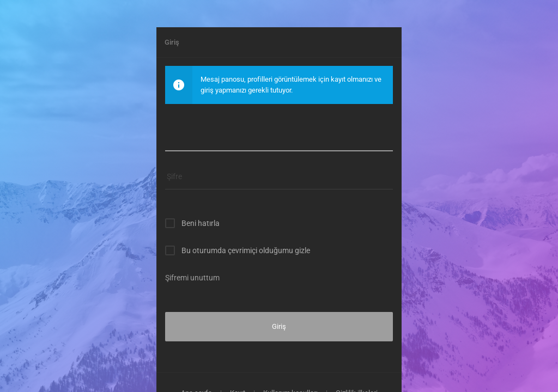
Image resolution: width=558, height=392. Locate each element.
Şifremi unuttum (192, 278)
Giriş (279, 326)
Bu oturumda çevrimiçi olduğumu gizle (246, 250)
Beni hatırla (201, 223)
